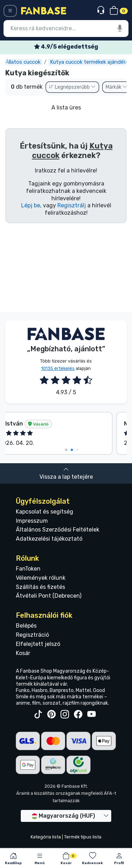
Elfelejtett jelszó (38, 644)
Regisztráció (32, 635)
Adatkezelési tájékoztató (49, 539)
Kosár (23, 653)
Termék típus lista (83, 837)
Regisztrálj (72, 205)
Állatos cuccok (29, 62)
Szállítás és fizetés (40, 587)
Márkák (117, 87)
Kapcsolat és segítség (45, 512)
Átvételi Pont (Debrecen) (49, 596)
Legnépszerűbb (72, 87)
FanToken (28, 569)
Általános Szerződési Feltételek (58, 530)
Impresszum (32, 521)
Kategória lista (46, 837)
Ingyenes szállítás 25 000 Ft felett (66, 47)
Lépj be (31, 205)
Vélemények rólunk (41, 578)
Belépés (26, 626)
